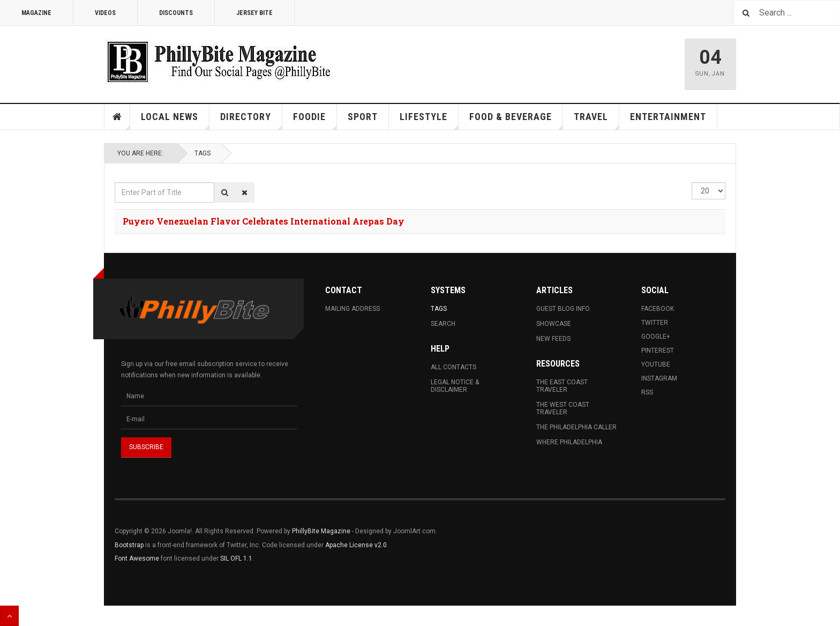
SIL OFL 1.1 (236, 558)
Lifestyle (429, 120)
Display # (692, 182)
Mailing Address (352, 309)
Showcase (554, 324)
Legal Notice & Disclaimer (455, 386)
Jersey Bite (254, 13)
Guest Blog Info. (564, 309)
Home (117, 117)
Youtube (656, 364)
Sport (363, 117)
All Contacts (453, 367)
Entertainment (668, 117)
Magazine (36, 13)
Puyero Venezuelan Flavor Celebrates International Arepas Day (264, 221)
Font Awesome (137, 558)
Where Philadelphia (569, 442)
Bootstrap (129, 545)
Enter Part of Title (115, 182)
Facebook (658, 309)
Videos (105, 13)
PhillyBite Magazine (321, 531)
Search (443, 324)
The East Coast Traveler (562, 386)
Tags (202, 153)
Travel (597, 120)
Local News (175, 120)
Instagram (659, 378)
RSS (647, 392)
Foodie (315, 120)
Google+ (656, 337)
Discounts (176, 13)
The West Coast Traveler (563, 408)
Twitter (655, 323)
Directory (251, 120)
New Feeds (553, 339)
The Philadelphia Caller (576, 427)
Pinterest (658, 351)
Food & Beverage (516, 120)
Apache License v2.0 (356, 545)
